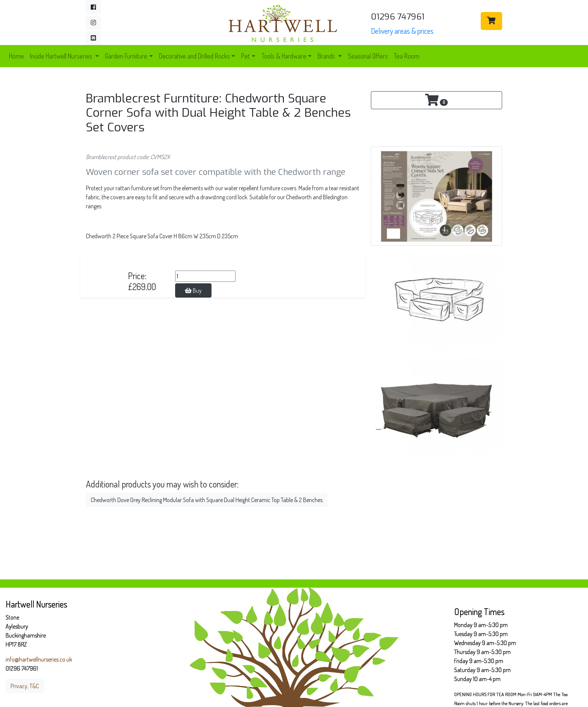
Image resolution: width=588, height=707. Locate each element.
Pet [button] (245, 56)
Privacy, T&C (25, 686)
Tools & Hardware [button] (284, 56)
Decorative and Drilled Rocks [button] (194, 56)
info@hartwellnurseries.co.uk (39, 659)
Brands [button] (327, 56)
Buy (193, 290)
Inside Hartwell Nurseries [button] (62, 56)
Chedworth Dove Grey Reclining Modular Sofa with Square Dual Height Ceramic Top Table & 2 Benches (207, 500)
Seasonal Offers (368, 56)
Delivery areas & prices (402, 31)
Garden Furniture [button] (126, 56)
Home (16, 56)
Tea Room (406, 56)
